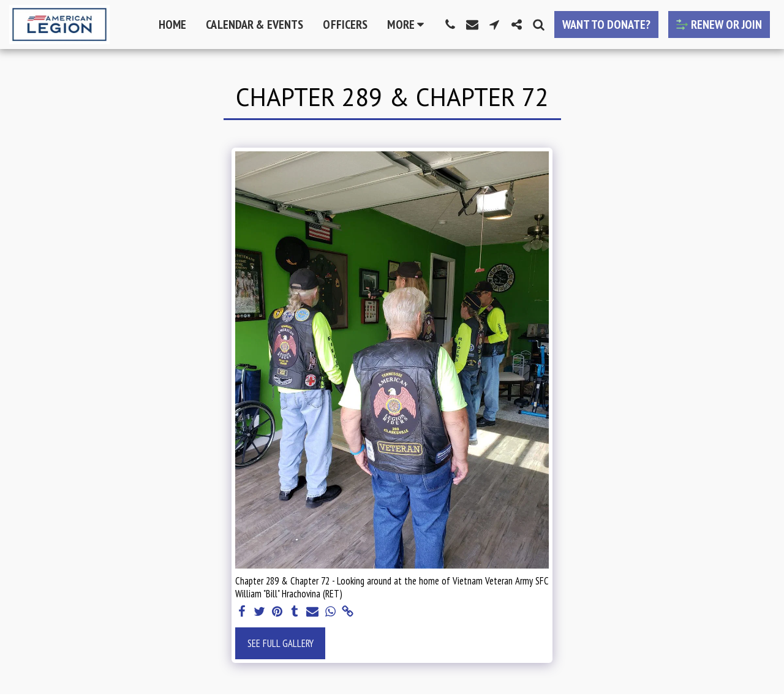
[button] (450, 25)
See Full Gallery (281, 643)
